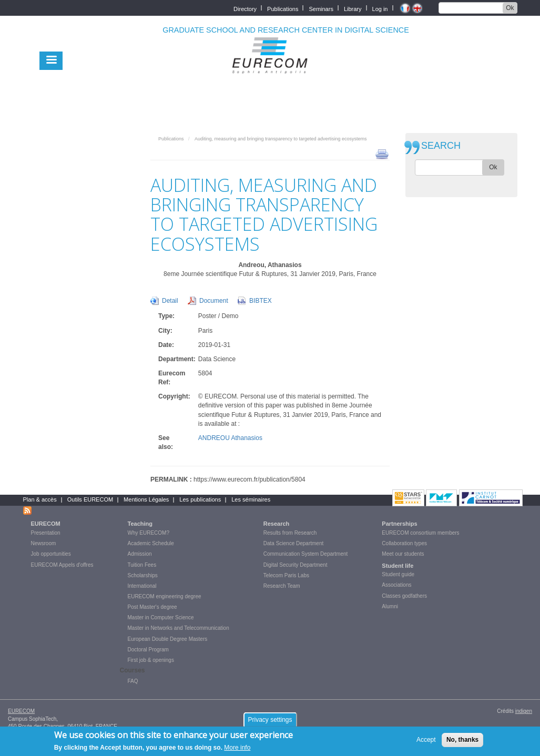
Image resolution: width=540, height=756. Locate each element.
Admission (140, 554)
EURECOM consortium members (420, 533)
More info (237, 751)
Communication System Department (306, 554)
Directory (245, 8)
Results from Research (290, 533)
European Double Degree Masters (168, 639)
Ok (510, 8)
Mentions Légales (146, 499)
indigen (524, 711)
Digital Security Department (296, 565)
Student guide (398, 574)
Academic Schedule (151, 543)
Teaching (140, 524)
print (382, 154)
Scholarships (143, 575)
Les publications (200, 499)
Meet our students (403, 554)
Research (277, 524)
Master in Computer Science (161, 617)
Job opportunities (51, 554)
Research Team (282, 586)
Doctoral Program (148, 650)
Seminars (321, 8)
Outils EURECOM (90, 499)
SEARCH (441, 146)
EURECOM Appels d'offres (62, 565)
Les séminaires (251, 499)
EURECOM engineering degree (165, 596)
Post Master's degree (152, 607)
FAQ (133, 681)
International (142, 586)
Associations (396, 585)
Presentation (46, 533)
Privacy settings (270, 722)
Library (353, 8)
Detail (170, 301)
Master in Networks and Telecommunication (179, 628)
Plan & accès (40, 499)
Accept (426, 742)
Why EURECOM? (149, 533)
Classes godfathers (404, 596)
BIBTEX (261, 301)
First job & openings (151, 660)
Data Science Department (294, 543)
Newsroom (44, 543)
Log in (380, 8)
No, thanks (462, 742)
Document (214, 301)
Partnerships (399, 524)
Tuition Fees (142, 565)
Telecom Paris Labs (286, 575)
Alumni (390, 606)
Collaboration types (404, 543)
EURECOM (46, 524)
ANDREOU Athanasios (230, 438)
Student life (398, 566)
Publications (283, 8)
